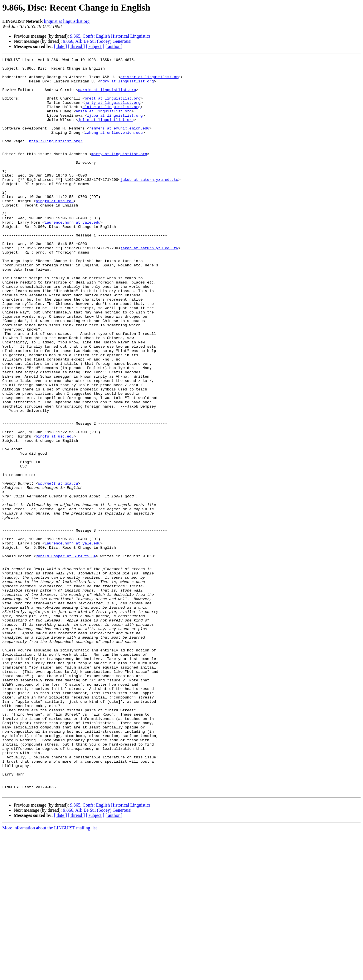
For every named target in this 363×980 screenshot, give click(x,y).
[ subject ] (95, 46)
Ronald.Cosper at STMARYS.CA (66, 656)
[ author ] (114, 46)
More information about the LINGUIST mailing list (50, 975)
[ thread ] (76, 46)
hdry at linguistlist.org (127, 86)
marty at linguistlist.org (113, 112)
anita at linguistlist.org (104, 122)
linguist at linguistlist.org (67, 21)
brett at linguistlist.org (113, 107)
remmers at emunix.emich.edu (119, 143)
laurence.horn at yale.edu (72, 256)
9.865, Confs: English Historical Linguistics (110, 36)
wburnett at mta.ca (58, 569)
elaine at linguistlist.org (112, 117)
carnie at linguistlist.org (107, 96)
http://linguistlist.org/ (56, 158)
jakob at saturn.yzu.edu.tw (149, 204)
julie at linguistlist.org (106, 132)
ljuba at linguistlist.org (115, 127)
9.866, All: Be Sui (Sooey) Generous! (97, 41)
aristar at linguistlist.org (150, 81)
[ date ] (60, 46)
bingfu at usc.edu (55, 230)
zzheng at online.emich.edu (114, 148)
